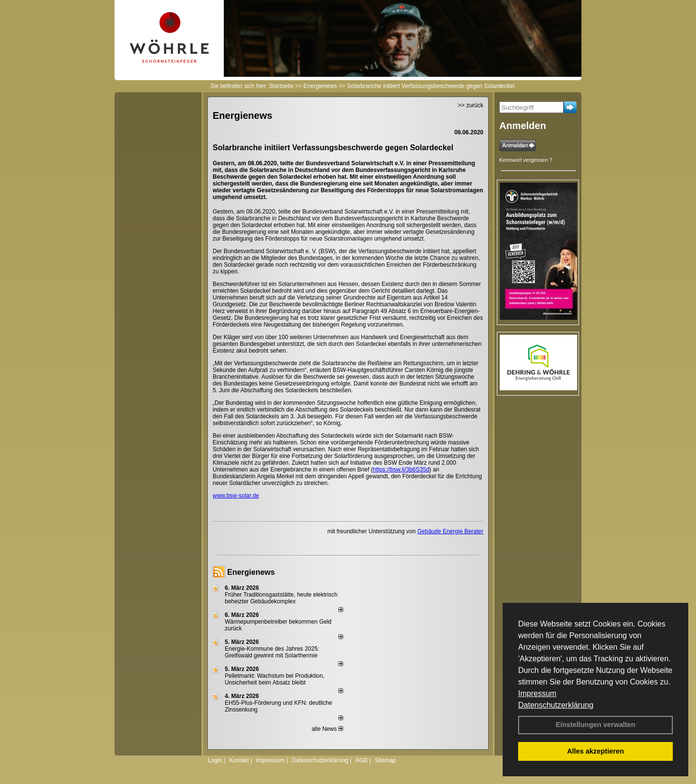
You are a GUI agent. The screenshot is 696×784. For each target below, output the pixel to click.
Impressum (537, 693)
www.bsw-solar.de (236, 496)
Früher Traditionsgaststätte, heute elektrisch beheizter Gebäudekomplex (281, 598)
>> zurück (471, 105)
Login (215, 760)
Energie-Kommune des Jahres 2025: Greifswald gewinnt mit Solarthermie (272, 652)
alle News (327, 729)
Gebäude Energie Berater (450, 531)
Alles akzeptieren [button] (595, 751)
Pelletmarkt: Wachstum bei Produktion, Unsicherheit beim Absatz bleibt (275, 679)
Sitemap (385, 760)
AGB (361, 760)
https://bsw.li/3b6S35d (401, 470)
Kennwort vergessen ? (526, 160)
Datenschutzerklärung (556, 705)
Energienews (251, 572)
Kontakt (239, 760)
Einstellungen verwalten (596, 725)
